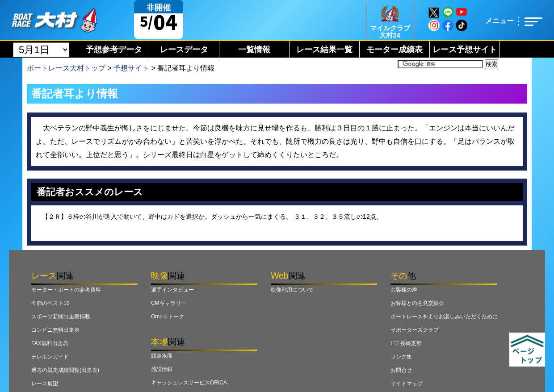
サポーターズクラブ (415, 330)
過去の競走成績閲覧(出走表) (65, 370)
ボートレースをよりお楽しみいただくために (444, 317)
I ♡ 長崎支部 (406, 343)
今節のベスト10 (50, 303)
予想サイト (131, 68)
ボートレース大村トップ (66, 68)
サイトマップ (407, 384)
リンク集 (401, 357)
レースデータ (184, 50)
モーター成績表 (395, 50)
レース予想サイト (465, 50)
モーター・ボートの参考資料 (66, 290)
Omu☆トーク (168, 317)
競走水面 (162, 356)
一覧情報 (254, 50)
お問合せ (401, 370)
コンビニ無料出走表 (55, 330)
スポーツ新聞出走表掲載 (61, 317)
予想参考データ (114, 50)
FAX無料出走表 (50, 343)
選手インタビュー (172, 290)
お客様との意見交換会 (417, 303)
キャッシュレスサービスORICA (189, 383)
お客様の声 (404, 290)
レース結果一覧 (324, 50)
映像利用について (292, 290)
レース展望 (45, 384)
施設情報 (162, 369)
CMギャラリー (169, 303)
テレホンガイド (50, 357)
